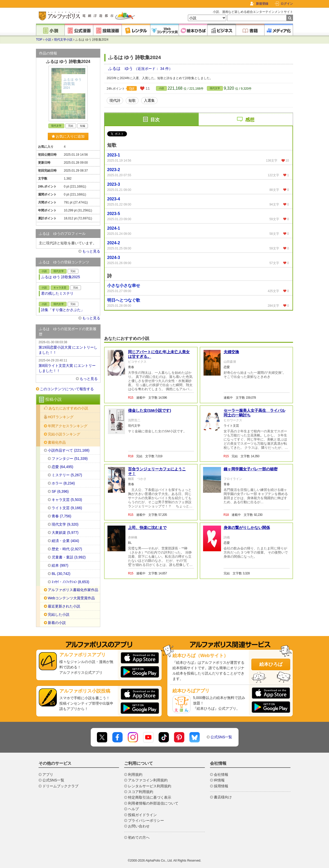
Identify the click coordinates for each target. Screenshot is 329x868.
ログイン (287, 4)
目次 (155, 120)
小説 (48, 40)
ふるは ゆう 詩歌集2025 (61, 277)
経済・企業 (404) (65, 541)
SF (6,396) (60, 491)
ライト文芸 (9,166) (67, 508)
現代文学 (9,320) (65, 524)
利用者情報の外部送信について (153, 803)
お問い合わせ (139, 826)
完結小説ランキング (64, 434)
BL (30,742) (61, 574)
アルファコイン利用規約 (148, 780)
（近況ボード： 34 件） (153, 69)
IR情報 (219, 780)
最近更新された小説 (64, 606)
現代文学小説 (63, 40)
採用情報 (221, 786)
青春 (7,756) (61, 516)
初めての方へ (139, 837)
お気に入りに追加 (68, 136)
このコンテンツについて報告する (67, 389)
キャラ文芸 (60, 288)
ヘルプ (133, 809)
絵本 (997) (60, 565)
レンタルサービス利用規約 (150, 786)
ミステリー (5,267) (67, 475)
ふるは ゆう (121, 68)
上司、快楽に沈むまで (147, 528)
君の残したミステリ (57, 293)
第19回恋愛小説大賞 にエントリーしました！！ (68, 347)
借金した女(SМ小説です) (150, 410)
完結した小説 (59, 614)
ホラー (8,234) (63, 483)
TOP (39, 40)
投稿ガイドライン (142, 815)
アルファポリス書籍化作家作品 (73, 590)
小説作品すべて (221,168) (69, 450)
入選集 (149, 100)
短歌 (132, 100)
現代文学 (215, 88)
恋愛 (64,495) (62, 467)
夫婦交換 (231, 352)
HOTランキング (61, 417)
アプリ (48, 774)
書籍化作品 (57, 442)
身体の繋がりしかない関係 (247, 528)
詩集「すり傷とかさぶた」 (63, 310)
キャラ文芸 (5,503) (67, 500)
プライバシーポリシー (146, 820)
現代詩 (115, 100)
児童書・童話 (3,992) (69, 557)
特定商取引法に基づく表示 (150, 797)
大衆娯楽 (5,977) (65, 533)
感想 (250, 120)
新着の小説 (57, 623)
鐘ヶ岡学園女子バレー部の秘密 (251, 469)
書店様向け (223, 797)
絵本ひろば (271, 664)
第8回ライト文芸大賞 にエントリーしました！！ (68, 365)
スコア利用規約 (141, 792)
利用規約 (135, 774)
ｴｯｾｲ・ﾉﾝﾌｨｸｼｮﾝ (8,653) (70, 582)
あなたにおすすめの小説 (68, 408)
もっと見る (91, 251)
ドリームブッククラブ (60, 786)
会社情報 (221, 774)
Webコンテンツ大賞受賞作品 (71, 598)
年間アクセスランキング (68, 426)
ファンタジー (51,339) (70, 459)
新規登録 (262, 4)
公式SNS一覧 (221, 737)
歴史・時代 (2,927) (67, 549)
